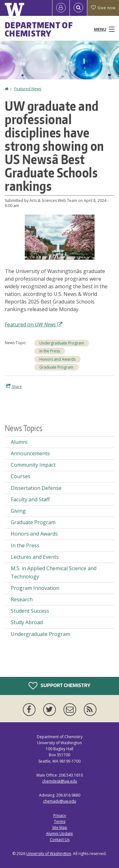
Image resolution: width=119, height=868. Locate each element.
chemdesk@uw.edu (60, 781)
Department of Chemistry (39, 29)
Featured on (33, 324)
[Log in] (61, 8)
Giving (18, 511)
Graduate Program (56, 367)
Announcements (30, 453)
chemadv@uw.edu (60, 801)
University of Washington (49, 854)
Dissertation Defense (36, 488)
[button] (60, 237)
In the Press (50, 351)
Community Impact (33, 465)
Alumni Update (60, 834)
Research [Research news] (22, 599)
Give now (103, 8)
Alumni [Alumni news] (19, 442)
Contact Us (60, 840)
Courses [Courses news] (21, 476)
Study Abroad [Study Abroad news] (27, 622)
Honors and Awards (57, 359)
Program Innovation (35, 588)
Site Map (60, 828)
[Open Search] (78, 8)
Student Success (30, 611)
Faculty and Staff (30, 499)
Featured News (28, 89)
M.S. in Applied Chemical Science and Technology (54, 572)
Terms (60, 821)
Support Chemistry (60, 686)
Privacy (60, 815)
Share (14, 386)
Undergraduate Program (62, 343)
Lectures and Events (35, 557)
